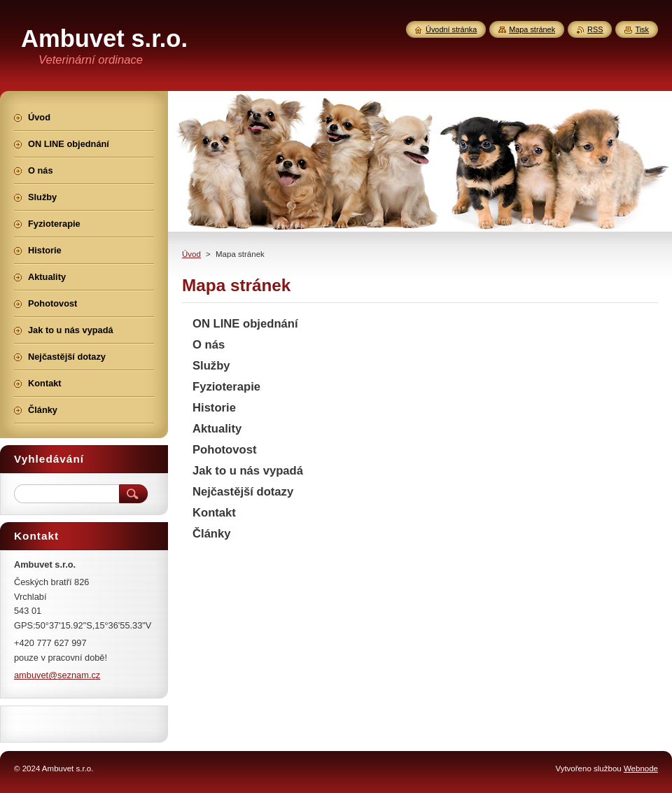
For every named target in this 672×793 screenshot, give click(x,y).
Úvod (191, 254)
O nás (209, 345)
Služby (211, 366)
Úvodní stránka (451, 29)
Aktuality (217, 429)
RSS (595, 29)
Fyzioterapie (226, 387)
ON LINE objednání (245, 324)
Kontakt (214, 513)
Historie (214, 408)
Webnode (641, 769)
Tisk (642, 29)
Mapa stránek (532, 29)
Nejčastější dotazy (243, 492)
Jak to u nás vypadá (248, 471)
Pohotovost (224, 450)
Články (212, 534)
